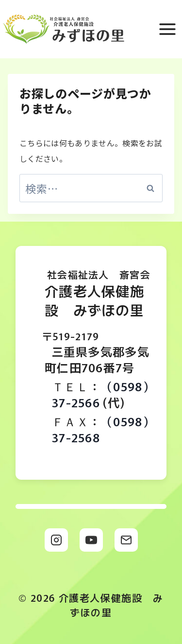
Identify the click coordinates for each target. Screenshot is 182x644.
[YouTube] (91, 540)
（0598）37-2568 (103, 429)
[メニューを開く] (168, 29)
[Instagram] (56, 540)
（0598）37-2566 (103, 394)
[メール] (126, 540)
